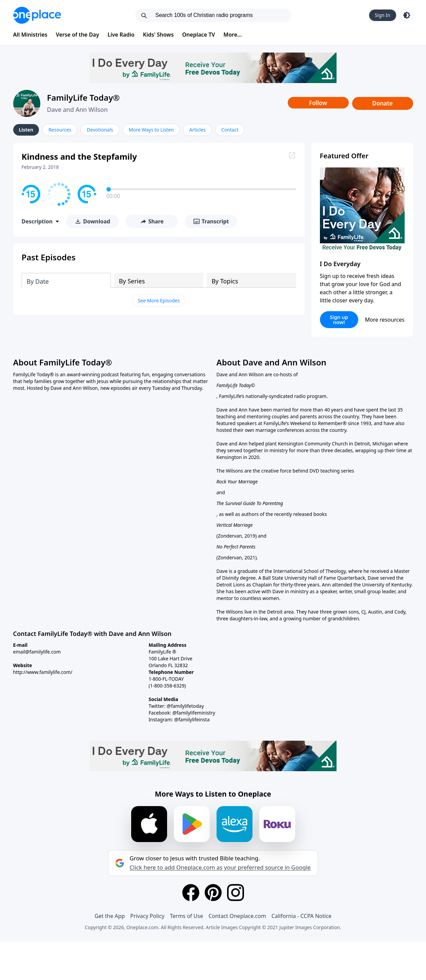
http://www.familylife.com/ (43, 672)
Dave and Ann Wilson (77, 109)
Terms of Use (186, 916)
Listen (26, 130)
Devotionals (100, 130)
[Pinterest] (213, 893)
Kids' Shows (158, 35)
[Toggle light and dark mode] (407, 15)
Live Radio (121, 35)
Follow (318, 103)
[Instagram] (236, 893)
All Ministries (30, 35)
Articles (197, 130)
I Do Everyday (340, 264)
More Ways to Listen (151, 130)
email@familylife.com (37, 652)
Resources (60, 130)
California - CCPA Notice (301, 916)
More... (232, 35)
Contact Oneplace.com (237, 916)
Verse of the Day (78, 35)
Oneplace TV (199, 35)
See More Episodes (159, 301)
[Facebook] (191, 893)
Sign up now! (339, 319)
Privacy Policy (147, 916)
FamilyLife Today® (84, 97)
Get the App (110, 916)
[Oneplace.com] (37, 15)
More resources (385, 320)
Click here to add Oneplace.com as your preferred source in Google (220, 867)
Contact (230, 130)
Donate (382, 103)
